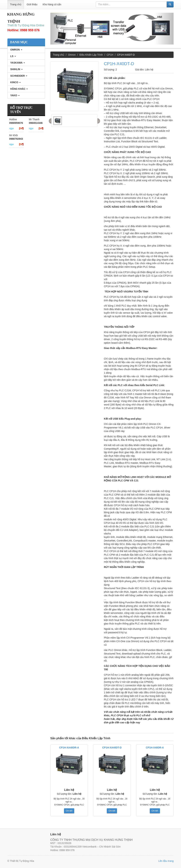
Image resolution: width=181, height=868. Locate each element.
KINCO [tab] (15, 82)
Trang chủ (16, 4)
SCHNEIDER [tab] (19, 76)
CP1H (110, 55)
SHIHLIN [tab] (16, 69)
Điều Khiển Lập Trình (91, 55)
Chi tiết (69, 811)
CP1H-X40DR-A (155, 748)
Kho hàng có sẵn (52, 4)
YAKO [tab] (15, 95)
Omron (72, 55)
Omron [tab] (16, 50)
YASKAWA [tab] (18, 63)
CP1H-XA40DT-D (112, 748)
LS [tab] (13, 56)
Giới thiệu (32, 4)
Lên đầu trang (166, 861)
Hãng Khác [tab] (19, 89)
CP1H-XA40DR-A (69, 748)
